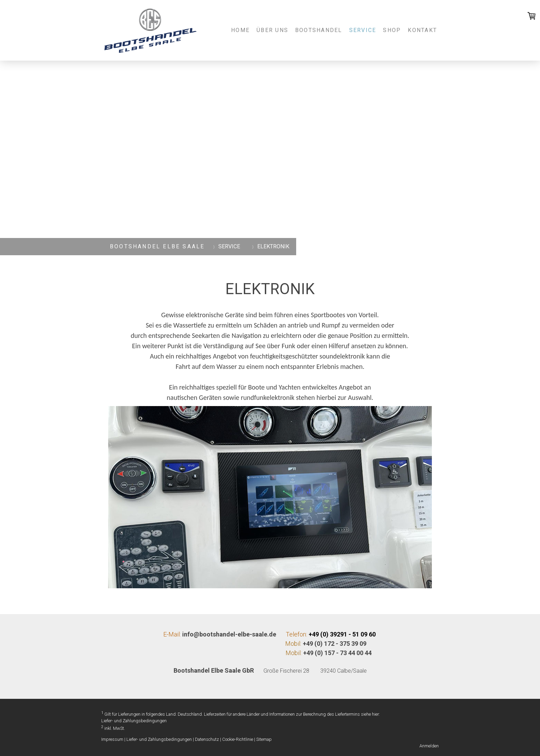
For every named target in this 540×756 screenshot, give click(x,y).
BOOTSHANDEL (319, 30)
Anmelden (429, 746)
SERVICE (363, 30)
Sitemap (264, 739)
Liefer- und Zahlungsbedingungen (134, 721)
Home (240, 30)
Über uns (272, 30)
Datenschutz (207, 739)
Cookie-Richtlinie (238, 739)
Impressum (112, 739)
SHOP (392, 30)
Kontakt (422, 30)
